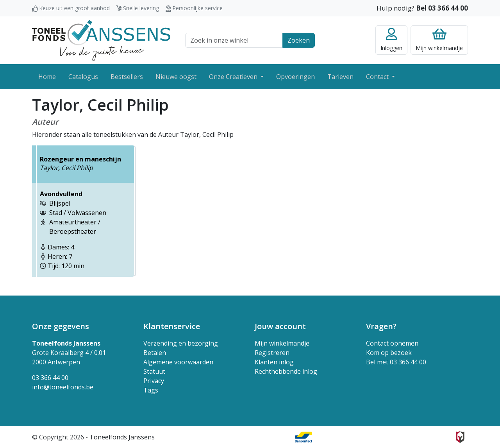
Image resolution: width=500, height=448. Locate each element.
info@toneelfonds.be (63, 387)
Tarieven (340, 77)
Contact (378, 77)
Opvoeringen (296, 77)
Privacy (154, 381)
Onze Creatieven (234, 77)
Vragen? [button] (381, 326)
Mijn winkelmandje (282, 343)
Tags (151, 390)
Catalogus (83, 77)
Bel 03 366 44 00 (442, 8)
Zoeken (299, 40)
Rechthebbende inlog (286, 371)
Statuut (154, 371)
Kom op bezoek (389, 353)
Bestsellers (127, 77)
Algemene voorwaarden (178, 362)
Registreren (272, 353)
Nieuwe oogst (176, 77)
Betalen (155, 353)
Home (47, 77)
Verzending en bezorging (181, 343)
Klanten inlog (274, 362)
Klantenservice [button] (172, 326)
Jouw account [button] (280, 326)
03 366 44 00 (50, 378)
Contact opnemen (392, 343)
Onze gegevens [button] (61, 326)
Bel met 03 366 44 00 (396, 362)
